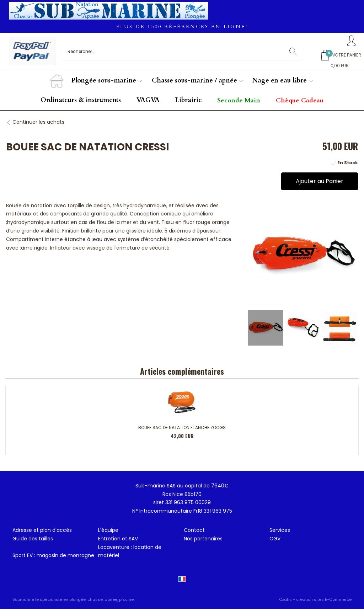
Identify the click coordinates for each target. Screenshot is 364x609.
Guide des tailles (33, 539)
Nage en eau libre (280, 81)
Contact (194, 530)
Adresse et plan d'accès (42, 530)
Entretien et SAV (118, 539)
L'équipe (108, 530)
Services (280, 530)
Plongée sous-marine (104, 81)
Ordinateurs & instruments (81, 100)
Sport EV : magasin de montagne (53, 555)
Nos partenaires (203, 539)
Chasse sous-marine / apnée (194, 81)
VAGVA (148, 100)
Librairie (189, 100)
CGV (275, 539)
